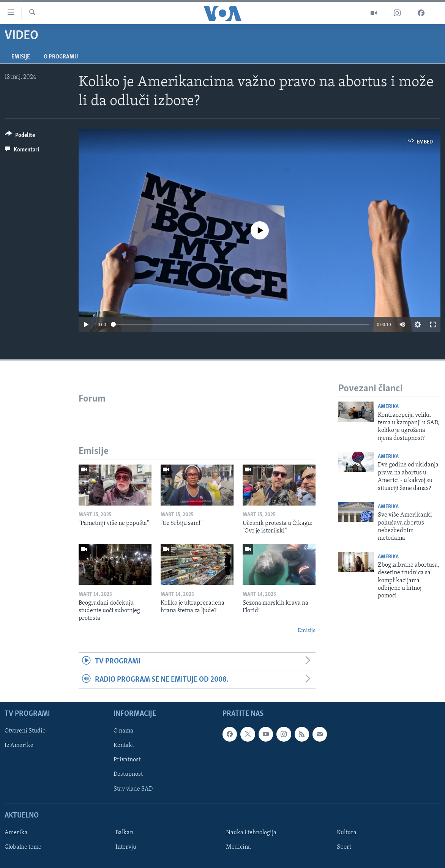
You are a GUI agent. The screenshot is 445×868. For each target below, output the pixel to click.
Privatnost (127, 760)
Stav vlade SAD (133, 789)
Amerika (388, 407)
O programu (61, 57)
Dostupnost (128, 774)
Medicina (238, 847)
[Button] (20, 136)
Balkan (124, 833)
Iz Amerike (19, 745)
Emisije (21, 57)
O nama (123, 731)
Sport (344, 847)
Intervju (126, 847)
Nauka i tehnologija (251, 833)
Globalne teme (23, 847)
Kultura (347, 833)
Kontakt (124, 745)
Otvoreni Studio (25, 731)
